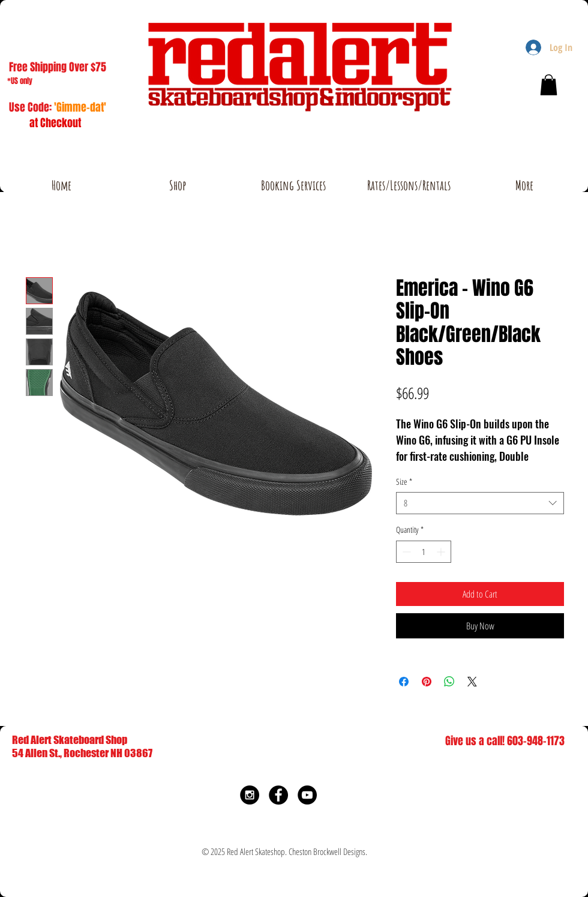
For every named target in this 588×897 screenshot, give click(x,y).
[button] (549, 85)
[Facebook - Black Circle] (278, 795)
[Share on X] (472, 682)
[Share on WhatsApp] (449, 682)
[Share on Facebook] (404, 682)
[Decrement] (405, 552)
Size (404, 482)
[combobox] (480, 503)
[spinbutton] (424, 552)
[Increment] (442, 552)
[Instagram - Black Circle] (250, 795)
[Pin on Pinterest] (427, 682)
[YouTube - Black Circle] (307, 795)
